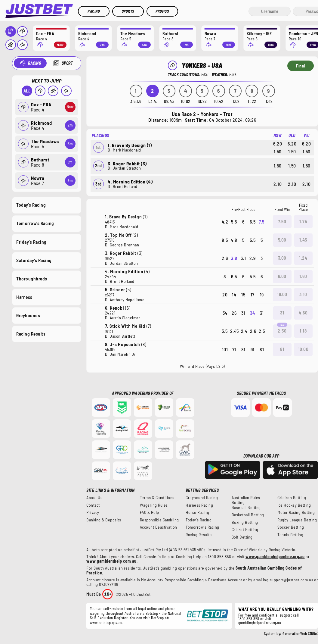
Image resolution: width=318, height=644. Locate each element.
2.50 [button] (282, 331)
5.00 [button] (282, 240)
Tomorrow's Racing (35, 223)
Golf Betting (242, 537)
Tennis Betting (290, 535)
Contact (93, 505)
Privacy (93, 512)
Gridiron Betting (292, 498)
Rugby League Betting (297, 520)
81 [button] (282, 349)
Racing (94, 11)
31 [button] (282, 313)
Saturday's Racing (34, 260)
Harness (24, 297)
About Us (94, 498)
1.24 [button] (303, 258)
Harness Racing (199, 505)
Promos (162, 11)
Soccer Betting (291, 527)
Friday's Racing (31, 242)
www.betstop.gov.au (106, 623)
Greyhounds (28, 315)
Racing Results (31, 334)
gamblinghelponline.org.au (260, 623)
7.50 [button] (282, 221)
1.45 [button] (303, 240)
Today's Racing (31, 205)
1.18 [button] (303, 331)
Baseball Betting (246, 508)
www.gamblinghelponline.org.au (275, 556)
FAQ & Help (150, 512)
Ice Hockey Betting (294, 505)
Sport (67, 63)
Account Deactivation (159, 527)
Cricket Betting (245, 530)
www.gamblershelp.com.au (111, 561)
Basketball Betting (248, 515)
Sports (128, 11)
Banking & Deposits (104, 520)
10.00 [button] (303, 349)
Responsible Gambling (159, 520)
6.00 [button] (282, 276)
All (27, 91)
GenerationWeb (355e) (300, 633)
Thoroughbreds (32, 278)
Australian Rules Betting (246, 500)
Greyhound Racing (202, 498)
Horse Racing (197, 512)
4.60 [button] (303, 313)
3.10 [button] (303, 294)
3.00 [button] (282, 258)
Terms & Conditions (157, 498)
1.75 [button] (303, 221)
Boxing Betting (245, 522)
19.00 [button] (282, 294)
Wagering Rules (154, 505)
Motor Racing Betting (296, 512)
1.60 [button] (303, 276)
